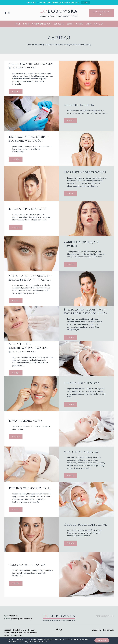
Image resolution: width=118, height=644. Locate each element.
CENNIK (70, 24)
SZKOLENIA (59, 24)
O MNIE (26, 24)
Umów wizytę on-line (101, 13)
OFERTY (80, 24)
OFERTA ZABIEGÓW (41, 24)
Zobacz (85, 2)
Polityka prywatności (105, 616)
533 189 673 (12, 616)
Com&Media (108, 630)
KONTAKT (99, 24)
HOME (18, 24)
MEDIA (89, 24)
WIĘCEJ (71, 126)
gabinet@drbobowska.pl (21, 619)
